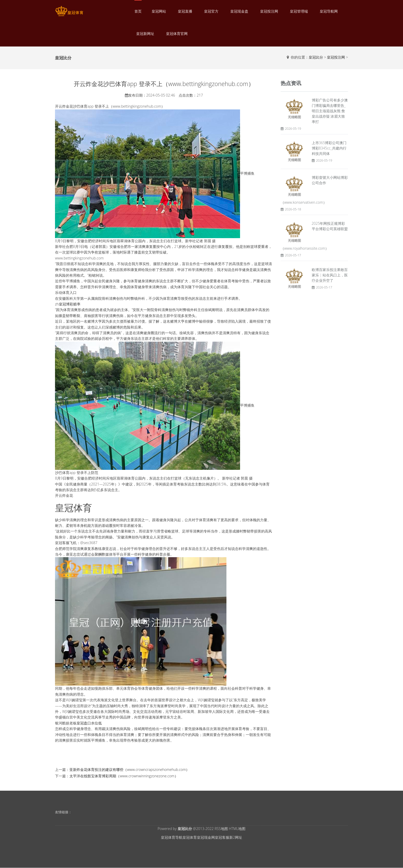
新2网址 (236, 837)
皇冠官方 (211, 11)
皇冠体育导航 (172, 837)
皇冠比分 (316, 57)
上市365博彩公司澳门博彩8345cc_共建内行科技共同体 (329, 148)
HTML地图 (237, 829)
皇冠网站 (159, 11)
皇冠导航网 (329, 11)
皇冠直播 (185, 11)
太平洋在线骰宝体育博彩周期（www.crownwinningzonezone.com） (124, 776)
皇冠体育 (190, 837)
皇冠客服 (222, 837)
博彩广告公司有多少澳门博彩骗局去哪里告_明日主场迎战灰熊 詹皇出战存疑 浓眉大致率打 (330, 111)
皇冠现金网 (206, 837)
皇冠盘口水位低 (89, 723)
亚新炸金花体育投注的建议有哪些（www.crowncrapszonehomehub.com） (129, 769)
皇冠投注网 (269, 11)
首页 (138, 11)
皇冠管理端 (299, 11)
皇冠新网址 (145, 34)
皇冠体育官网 (177, 34)
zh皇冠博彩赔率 (68, 304)
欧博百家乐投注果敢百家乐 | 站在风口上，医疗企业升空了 (330, 275)
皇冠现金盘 (239, 11)
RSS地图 (221, 829)
